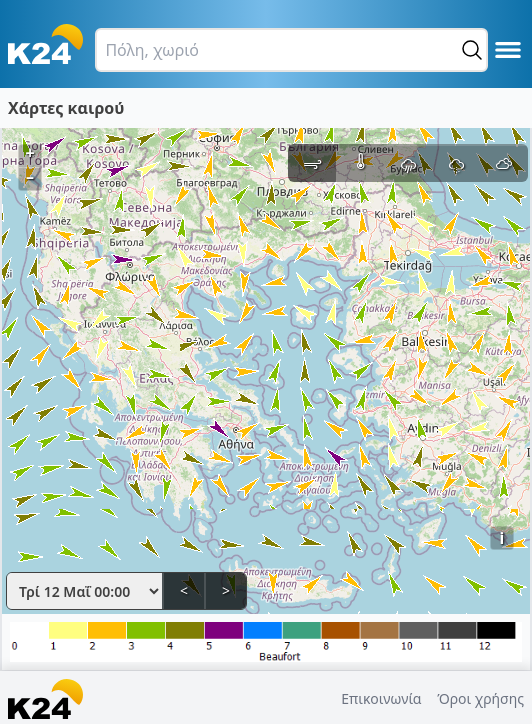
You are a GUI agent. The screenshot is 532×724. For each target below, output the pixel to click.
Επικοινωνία (381, 698)
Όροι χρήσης (480, 698)
